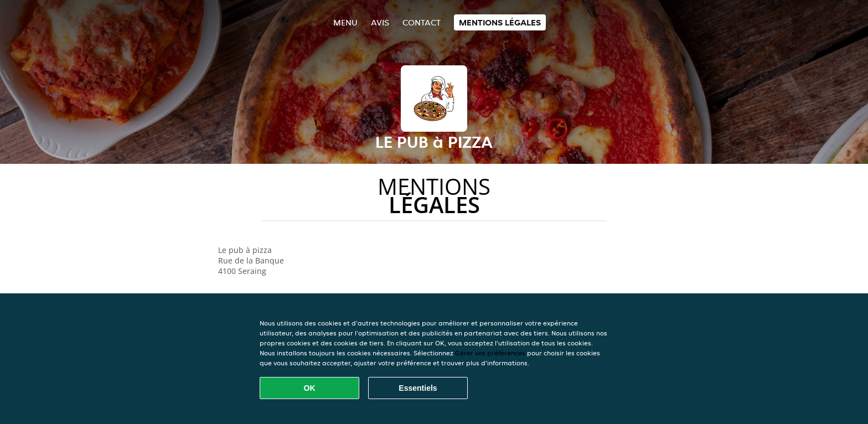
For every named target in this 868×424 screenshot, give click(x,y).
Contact (422, 22)
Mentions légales (500, 22)
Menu (345, 22)
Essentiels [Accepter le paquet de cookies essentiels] (418, 388)
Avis (380, 22)
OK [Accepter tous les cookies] (310, 388)
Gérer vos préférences (490, 353)
